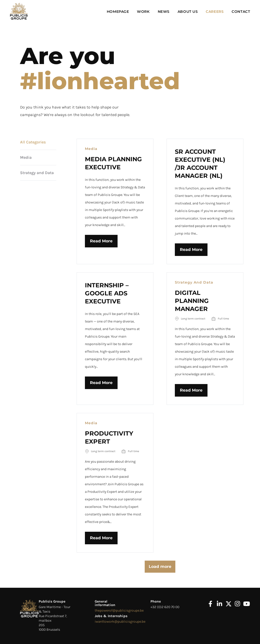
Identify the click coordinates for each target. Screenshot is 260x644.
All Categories (33, 142)
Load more (160, 567)
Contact (241, 12)
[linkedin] (220, 616)
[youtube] (247, 616)
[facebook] (211, 616)
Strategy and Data (37, 173)
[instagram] (238, 616)
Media (26, 157)
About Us (188, 12)
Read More (101, 241)
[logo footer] (29, 616)
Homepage (118, 12)
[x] (229, 616)
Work (143, 12)
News (164, 12)
